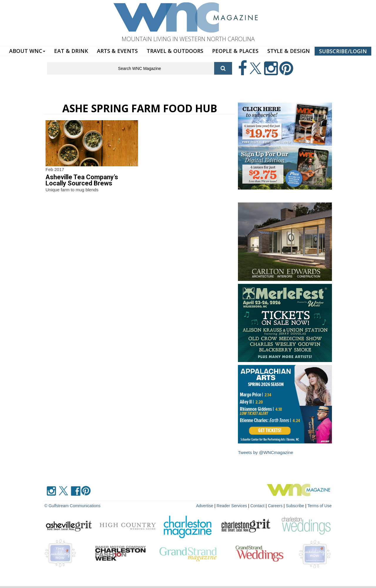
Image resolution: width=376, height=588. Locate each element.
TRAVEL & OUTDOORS (175, 51)
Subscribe (296, 506)
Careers (275, 506)
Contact (257, 506)
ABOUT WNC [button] (27, 51)
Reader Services (232, 506)
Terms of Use (320, 506)
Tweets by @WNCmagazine (266, 452)
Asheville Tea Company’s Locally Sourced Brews (82, 180)
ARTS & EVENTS (117, 51)
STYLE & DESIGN (289, 51)
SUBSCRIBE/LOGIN (343, 51)
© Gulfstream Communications (72, 506)
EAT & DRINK (71, 51)
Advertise (205, 506)
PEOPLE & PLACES (235, 51)
